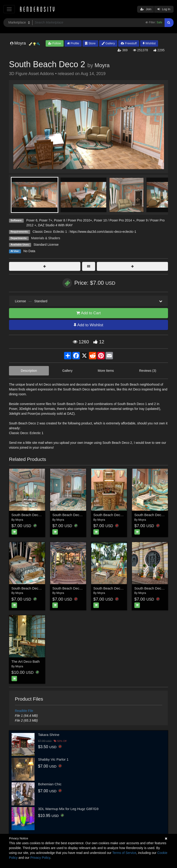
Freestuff (129, 43)
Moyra (102, 65)
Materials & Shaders (46, 238)
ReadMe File (24, 711)
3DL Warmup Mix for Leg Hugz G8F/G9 (68, 809)
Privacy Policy (40, 858)
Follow (55, 43)
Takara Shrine (49, 735)
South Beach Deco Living (154, 515)
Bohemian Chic (50, 784)
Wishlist (149, 43)
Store (90, 43)
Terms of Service (124, 853)
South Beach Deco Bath (71, 515)
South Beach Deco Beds (30, 588)
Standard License (46, 245)
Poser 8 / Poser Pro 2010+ (73, 220)
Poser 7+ (46, 220)
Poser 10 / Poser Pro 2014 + (114, 220)
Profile (73, 43)
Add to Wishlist (88, 325)
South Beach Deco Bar (111, 515)
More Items (106, 371)
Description (29, 371)
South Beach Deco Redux (113, 588)
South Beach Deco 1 (27, 515)
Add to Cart (88, 313)
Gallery (108, 43)
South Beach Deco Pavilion (73, 588)
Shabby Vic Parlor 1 (53, 759)
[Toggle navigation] (9, 9)
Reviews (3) (148, 371)
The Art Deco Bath (26, 661)
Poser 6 (32, 220)
